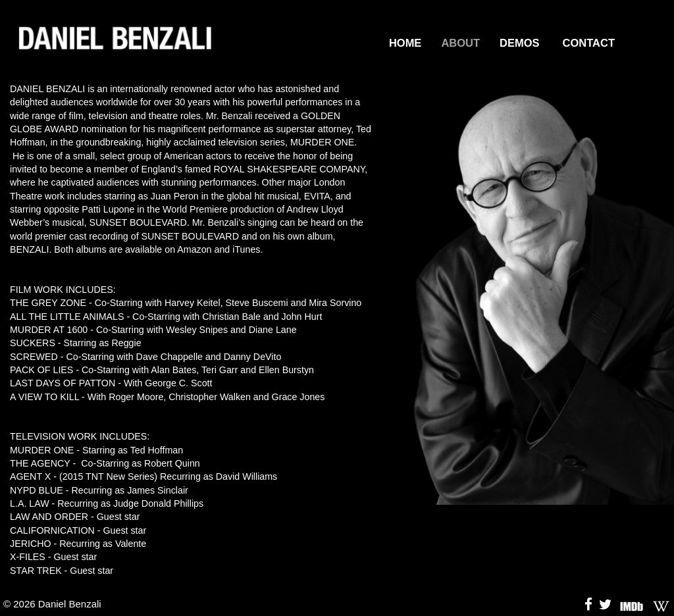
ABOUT (460, 43)
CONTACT (589, 43)
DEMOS (520, 43)
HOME (405, 43)
